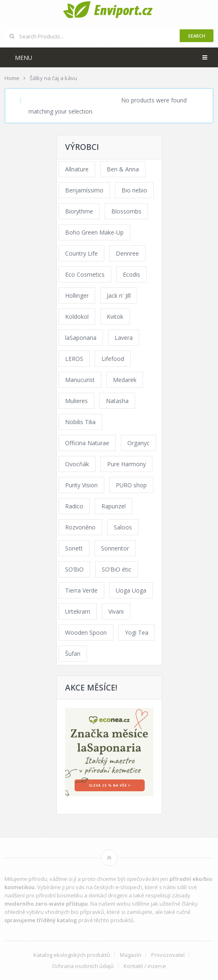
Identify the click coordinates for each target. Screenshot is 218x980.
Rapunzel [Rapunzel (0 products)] (114, 506)
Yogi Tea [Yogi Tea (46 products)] (137, 632)
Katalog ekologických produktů (72, 955)
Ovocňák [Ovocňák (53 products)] (77, 464)
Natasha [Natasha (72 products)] (117, 401)
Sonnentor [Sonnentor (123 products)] (115, 548)
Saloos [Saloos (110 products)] (123, 527)
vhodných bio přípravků (75, 912)
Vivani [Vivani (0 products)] (116, 611)
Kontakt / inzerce (145, 966)
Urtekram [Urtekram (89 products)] (78, 611)
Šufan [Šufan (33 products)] (73, 654)
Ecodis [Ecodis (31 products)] (131, 274)
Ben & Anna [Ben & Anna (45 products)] (123, 169)
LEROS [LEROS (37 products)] (74, 359)
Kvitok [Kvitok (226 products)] (115, 317)
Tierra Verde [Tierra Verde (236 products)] (81, 590)
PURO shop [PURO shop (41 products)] (131, 485)
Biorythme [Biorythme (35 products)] (79, 211)
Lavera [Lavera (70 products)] (124, 338)
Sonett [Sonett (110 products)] (74, 548)
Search (197, 36)
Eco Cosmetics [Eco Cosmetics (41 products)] (85, 274)
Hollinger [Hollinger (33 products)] (77, 295)
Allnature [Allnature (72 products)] (77, 169)
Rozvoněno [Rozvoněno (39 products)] (80, 527)
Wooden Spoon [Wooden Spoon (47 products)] (86, 632)
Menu (23, 58)
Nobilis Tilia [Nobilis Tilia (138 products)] (80, 422)
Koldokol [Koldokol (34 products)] (77, 317)
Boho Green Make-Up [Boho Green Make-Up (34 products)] (94, 232)
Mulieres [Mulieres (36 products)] (76, 401)
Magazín (131, 955)
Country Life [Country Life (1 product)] (81, 253)
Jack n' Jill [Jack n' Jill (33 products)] (119, 295)
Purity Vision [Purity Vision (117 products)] (81, 485)
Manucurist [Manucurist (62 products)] (80, 380)
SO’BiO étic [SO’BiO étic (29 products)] (117, 569)
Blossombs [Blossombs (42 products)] (126, 211)
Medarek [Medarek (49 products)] (125, 380)
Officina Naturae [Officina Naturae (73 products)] (87, 443)
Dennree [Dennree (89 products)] (127, 253)
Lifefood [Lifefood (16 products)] (113, 359)
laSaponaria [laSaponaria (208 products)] (81, 338)
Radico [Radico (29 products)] (74, 506)
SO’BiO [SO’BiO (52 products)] (74, 569)
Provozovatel (168, 955)
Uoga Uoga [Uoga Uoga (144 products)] (131, 590)
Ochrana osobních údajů (83, 966)
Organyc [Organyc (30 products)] (138, 443)
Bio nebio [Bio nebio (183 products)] (134, 190)
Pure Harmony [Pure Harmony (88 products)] (127, 464)
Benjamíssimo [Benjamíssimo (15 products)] (84, 190)
